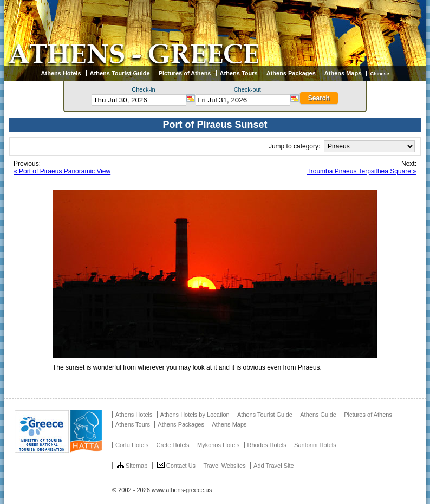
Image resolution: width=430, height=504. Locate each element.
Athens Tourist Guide (120, 73)
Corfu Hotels (132, 445)
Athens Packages (291, 73)
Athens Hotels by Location (195, 415)
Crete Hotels (172, 445)
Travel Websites (224, 466)
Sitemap (132, 466)
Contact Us (176, 466)
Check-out (247, 89)
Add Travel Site (274, 466)
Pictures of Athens (185, 73)
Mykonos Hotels (218, 445)
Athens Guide (318, 415)
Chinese (379, 74)
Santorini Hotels (315, 445)
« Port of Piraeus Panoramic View (62, 171)
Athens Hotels (61, 73)
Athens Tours (239, 73)
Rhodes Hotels (267, 445)
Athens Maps (343, 73)
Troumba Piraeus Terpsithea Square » (362, 171)
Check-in (143, 89)
